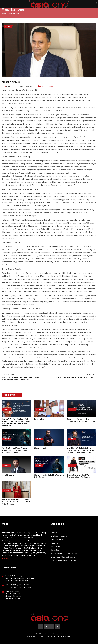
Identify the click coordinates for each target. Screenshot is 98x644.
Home (4, 13)
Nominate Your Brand (59, 536)
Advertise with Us (57, 540)
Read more (6, 559)
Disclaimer (55, 543)
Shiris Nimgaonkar (8, 475)
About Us (54, 533)
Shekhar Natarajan (41, 448)
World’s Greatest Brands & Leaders (64, 553)
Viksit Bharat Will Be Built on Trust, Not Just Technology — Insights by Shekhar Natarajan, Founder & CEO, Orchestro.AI (81, 450)
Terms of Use (56, 547)
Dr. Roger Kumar (40, 419)
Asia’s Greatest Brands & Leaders (63, 557)
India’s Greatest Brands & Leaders (63, 560)
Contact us (55, 550)
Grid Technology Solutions (62, 636)
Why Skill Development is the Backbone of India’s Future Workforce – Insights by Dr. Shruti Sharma (16, 502)
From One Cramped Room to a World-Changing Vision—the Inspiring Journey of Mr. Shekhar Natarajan (16, 450)
